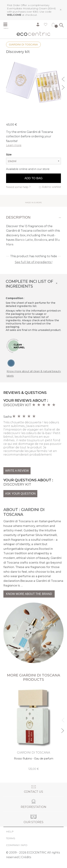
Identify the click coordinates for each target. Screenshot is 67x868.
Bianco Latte (24, 240)
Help (10, 832)
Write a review (17, 471)
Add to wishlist (51, 187)
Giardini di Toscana (23, 44)
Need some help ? (18, 187)
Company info (17, 845)
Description (18, 217)
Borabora (41, 240)
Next (64, 87)
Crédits (26, 857)
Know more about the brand (29, 594)
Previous (64, 79)
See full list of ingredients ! (34, 262)
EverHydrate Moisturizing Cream (27, 8)
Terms (11, 838)
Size (9, 154)
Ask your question (20, 494)
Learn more (14, 145)
